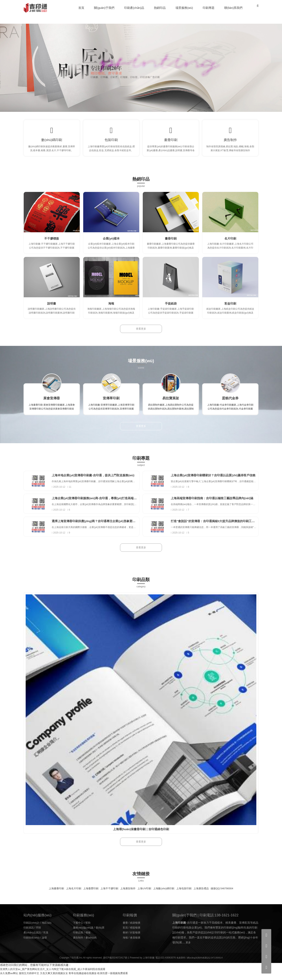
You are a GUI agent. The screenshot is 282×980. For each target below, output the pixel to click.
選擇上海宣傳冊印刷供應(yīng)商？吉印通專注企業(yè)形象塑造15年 (103, 526)
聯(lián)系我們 (234, 8)
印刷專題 (209, 8)
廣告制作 (230, 142)
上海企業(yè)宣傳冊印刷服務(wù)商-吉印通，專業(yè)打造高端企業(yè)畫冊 (108, 503)
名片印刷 (230, 243)
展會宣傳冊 (52, 402)
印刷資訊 (29, 932)
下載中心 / (80, 927)
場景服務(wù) (184, 8)
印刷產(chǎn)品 (134, 8)
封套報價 (136, 937)
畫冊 (126, 927)
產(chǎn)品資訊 (33, 937)
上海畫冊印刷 (51, 893)
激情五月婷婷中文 (31, 978)
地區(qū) (48, 927)
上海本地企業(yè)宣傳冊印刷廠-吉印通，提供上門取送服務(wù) (99, 480)
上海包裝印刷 (187, 893)
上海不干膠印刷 (107, 893)
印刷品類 (79, 937)
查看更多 (141, 333)
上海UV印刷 (144, 893)
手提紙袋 (171, 308)
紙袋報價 (136, 927)
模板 (89, 937)
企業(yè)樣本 (111, 243)
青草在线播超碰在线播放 (89, 978)
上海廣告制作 (127, 893)
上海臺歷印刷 (87, 893)
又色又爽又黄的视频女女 (58, 978)
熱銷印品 (160, 8)
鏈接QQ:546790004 (228, 893)
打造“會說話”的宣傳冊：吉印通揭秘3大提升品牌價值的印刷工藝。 (220, 526)
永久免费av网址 (10, 978)
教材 (126, 937)
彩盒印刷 (230, 308)
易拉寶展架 (171, 402)
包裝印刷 (111, 142)
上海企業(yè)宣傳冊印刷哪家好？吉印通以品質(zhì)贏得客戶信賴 (219, 480)
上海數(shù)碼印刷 (165, 893)
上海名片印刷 (69, 893)
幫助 (89, 927)
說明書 (52, 308)
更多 (188, 947)
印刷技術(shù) (32, 942)
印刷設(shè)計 (32, 927)
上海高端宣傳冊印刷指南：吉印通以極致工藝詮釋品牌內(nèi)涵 (218, 503)
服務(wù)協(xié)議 (84, 932)
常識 (47, 937)
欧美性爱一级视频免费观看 (121, 978)
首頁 (82, 8)
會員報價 (136, 942)
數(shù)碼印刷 (52, 142)
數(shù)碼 (92, 942)
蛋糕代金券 (230, 402)
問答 (40, 932)
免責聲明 (179, 962)
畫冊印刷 (171, 142)
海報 (111, 308)
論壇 (46, 942)
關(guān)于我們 (104, 8)
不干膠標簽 (52, 243)
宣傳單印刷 (111, 402)
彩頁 (126, 932)
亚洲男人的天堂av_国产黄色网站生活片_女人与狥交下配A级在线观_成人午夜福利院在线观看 (57, 974)
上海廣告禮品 (205, 893)
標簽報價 (136, 932)
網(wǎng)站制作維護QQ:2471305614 (205, 962)
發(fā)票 (102, 932)
